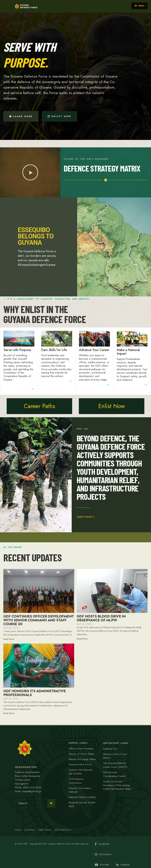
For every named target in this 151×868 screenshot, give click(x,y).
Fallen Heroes (45, 830)
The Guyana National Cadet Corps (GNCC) (115, 765)
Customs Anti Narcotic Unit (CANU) (81, 772)
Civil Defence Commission (76, 781)
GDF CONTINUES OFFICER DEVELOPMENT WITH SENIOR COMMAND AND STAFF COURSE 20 (39, 620)
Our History (30, 830)
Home (18, 830)
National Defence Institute (82, 797)
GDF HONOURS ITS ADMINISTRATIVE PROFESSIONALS (35, 693)
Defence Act (110, 749)
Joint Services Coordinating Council (114, 774)
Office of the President (81, 749)
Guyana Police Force (80, 764)
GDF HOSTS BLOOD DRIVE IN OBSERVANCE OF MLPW (101, 618)
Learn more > (85, 517)
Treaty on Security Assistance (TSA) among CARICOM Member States (117, 785)
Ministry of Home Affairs (82, 754)
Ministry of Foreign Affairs (82, 759)
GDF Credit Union (63, 830)
